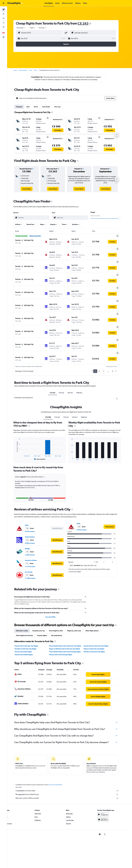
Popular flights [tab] (46, 612)
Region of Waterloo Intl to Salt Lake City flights (68, 626)
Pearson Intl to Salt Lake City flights (30, 623)
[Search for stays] (4, 14)
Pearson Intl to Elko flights (27, 629)
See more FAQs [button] (54, 594)
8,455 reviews (33, 508)
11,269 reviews (34, 555)
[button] (4, 3)
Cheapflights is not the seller (71, 768)
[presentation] (94, 24)
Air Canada (32, 549)
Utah (39, 70)
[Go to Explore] (4, 27)
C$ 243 (87, 23)
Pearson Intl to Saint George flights (64, 632)
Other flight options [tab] (96, 608)
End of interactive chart (19, 436)
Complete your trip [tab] (42, 608)
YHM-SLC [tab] (83, 370)
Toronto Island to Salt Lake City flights (100, 623)
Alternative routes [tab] (26, 608)
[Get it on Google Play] (107, 791)
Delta (30, 502)
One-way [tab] (61, 107)
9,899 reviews (33, 520)
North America (27, 70)
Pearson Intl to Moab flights (27, 632)
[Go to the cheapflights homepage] (15, 3)
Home (19, 70)
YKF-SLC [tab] (74, 370)
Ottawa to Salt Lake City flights (98, 626)
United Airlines (34, 514)
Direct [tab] (39, 107)
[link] (30, 189)
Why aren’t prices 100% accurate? (71, 775)
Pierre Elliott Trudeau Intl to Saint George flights (68, 629)
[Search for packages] (4, 23)
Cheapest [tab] (23, 107)
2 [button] (103, 348)
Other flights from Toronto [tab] (28, 612)
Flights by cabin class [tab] (78, 608)
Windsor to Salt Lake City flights (98, 629)
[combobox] (25, 28)
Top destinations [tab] (60, 612)
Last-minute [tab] (50, 107)
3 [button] (107, 348)
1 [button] (99, 348)
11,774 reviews (34, 543)
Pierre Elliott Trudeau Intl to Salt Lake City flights (69, 623)
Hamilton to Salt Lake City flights (29, 626)
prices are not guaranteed (59, 762)
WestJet (31, 526)
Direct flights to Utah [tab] (60, 608)
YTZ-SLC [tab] (65, 370)
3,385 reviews (33, 532)
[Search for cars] (4, 18)
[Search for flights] (4, 10)
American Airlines (34, 537)
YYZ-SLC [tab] (56, 370)
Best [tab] (32, 107)
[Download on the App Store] (107, 796)
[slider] (123, 218)
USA (34, 70)
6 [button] (116, 348)
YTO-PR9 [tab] (52, 394)
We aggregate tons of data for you (71, 771)
